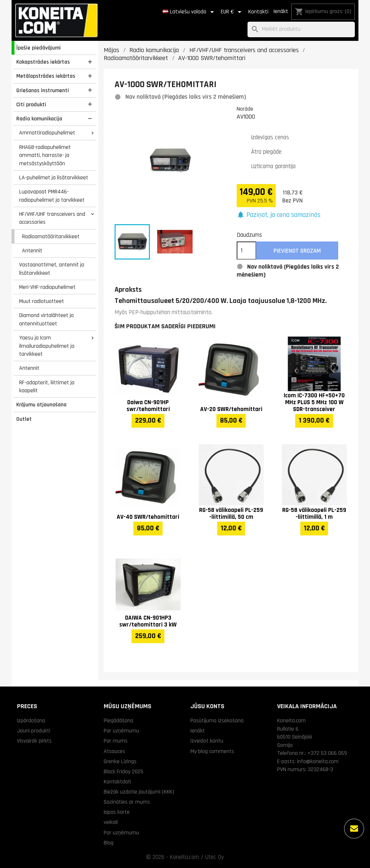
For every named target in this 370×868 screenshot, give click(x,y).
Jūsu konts (207, 706)
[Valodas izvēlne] (190, 12)
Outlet (24, 419)
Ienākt (281, 11)
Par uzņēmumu (121, 731)
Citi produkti (31, 104)
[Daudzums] (246, 251)
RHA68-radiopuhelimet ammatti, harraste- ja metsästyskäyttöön (45, 155)
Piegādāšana (119, 721)
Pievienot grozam (297, 251)
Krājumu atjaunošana (41, 405)
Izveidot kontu (207, 741)
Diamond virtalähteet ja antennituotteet (46, 319)
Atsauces (114, 751)
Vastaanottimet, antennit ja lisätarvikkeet (52, 269)
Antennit (32, 251)
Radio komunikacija (39, 119)
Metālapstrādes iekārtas (46, 76)
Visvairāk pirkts (34, 741)
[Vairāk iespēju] (354, 829)
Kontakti (258, 12)
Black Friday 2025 (124, 771)
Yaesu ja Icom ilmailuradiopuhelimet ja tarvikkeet (47, 346)
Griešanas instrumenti (43, 90)
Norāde (245, 109)
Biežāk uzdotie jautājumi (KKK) (139, 792)
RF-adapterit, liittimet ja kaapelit (47, 387)
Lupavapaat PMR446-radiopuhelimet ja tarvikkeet (52, 196)
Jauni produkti (34, 731)
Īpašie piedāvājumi (38, 48)
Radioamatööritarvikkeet (51, 236)
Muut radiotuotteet (42, 301)
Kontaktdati (117, 782)
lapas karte (117, 812)
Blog (109, 843)
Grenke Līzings (120, 761)
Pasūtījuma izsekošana (217, 721)
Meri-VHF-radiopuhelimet (47, 287)
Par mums (116, 741)
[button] (279, 215)
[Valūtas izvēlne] (232, 12)
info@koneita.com (318, 761)
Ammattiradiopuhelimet (47, 133)
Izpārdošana (31, 721)
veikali (111, 822)
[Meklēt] (301, 29)
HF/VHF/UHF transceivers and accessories (52, 218)
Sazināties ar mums (127, 802)
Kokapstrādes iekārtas (43, 62)
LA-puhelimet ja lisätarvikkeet (54, 178)
